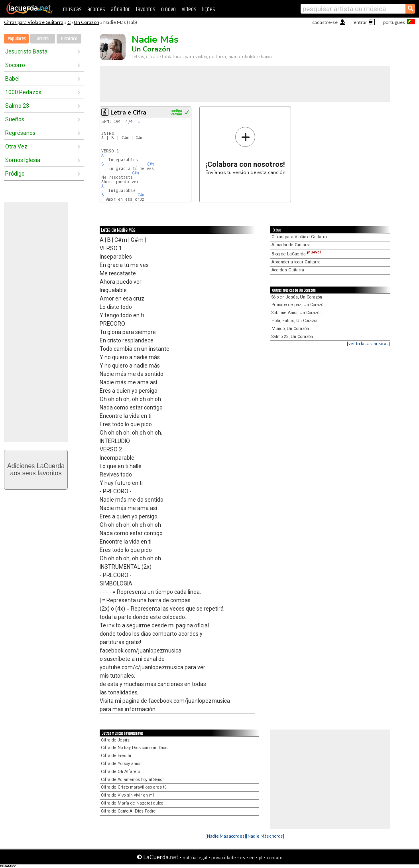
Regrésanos (20, 133)
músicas (72, 9)
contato (274, 857)
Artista (43, 39)
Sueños (15, 119)
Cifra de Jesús (115, 740)
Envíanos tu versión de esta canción (245, 151)
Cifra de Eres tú (116, 756)
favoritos (145, 9)
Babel (12, 79)
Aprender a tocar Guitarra (296, 262)
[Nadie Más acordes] (226, 836)
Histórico (69, 39)
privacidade (224, 857)
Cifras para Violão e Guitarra (34, 22)
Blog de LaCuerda (296, 254)
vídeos (189, 9)
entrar (360, 22)
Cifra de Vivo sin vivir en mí (127, 795)
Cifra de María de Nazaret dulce (132, 803)
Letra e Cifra (128, 113)
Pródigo (15, 174)
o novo (168, 9)
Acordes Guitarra (288, 270)
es (243, 857)
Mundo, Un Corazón (290, 329)
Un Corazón (87, 22)
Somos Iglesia (23, 160)
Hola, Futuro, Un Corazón (295, 321)
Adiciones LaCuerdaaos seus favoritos (36, 470)
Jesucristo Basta (26, 51)
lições (209, 9)
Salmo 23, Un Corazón (292, 337)
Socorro (15, 65)
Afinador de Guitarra (291, 245)
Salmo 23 (17, 106)
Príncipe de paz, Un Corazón (299, 305)
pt (261, 857)
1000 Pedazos (23, 92)
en (252, 857)
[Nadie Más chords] (265, 836)
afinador (120, 9)
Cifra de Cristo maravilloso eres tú (134, 787)
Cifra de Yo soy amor (121, 764)
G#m (136, 173)
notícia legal (195, 857)
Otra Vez (16, 146)
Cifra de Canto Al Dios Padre (128, 811)
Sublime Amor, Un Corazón (297, 313)
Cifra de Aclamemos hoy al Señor (132, 780)
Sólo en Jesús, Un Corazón (297, 297)
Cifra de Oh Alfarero (120, 772)
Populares (17, 39)
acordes (96, 9)
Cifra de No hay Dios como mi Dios (134, 748)
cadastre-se (325, 22)
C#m (150, 164)
